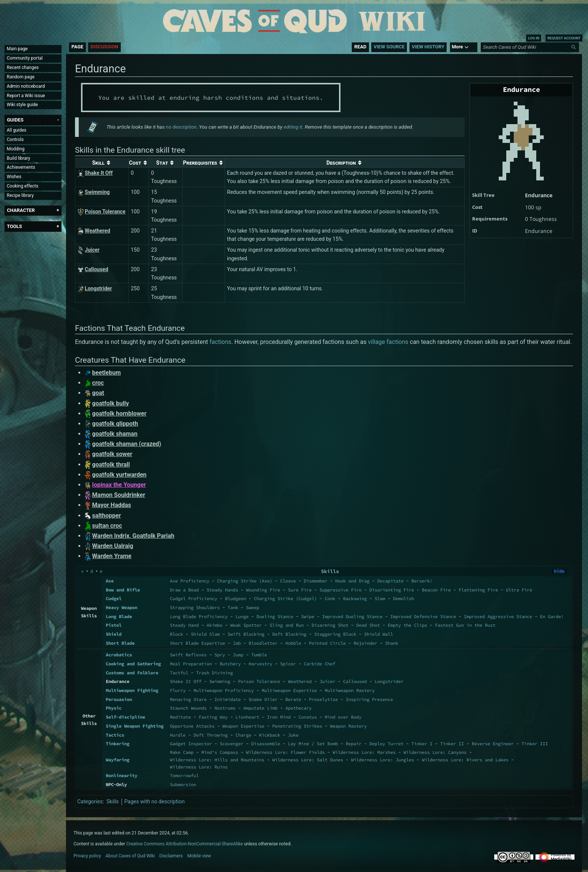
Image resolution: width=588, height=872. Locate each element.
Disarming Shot (330, 625)
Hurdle (178, 735)
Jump (238, 655)
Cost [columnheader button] (135, 163)
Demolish (403, 598)
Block (176, 634)
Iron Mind (279, 717)
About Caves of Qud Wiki (130, 856)
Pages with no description (155, 801)
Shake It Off (186, 681)
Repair (354, 744)
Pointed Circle (327, 643)
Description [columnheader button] (341, 163)
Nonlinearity (121, 775)
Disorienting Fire (392, 590)
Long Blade (119, 616)
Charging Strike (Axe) (245, 581)
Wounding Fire (263, 590)
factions (220, 342)
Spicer (288, 664)
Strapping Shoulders (195, 607)
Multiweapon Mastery (350, 690)
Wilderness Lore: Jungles (382, 760)
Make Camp (182, 752)
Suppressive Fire (340, 590)
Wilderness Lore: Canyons (435, 752)
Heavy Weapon (121, 607)
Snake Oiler (263, 699)
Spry (220, 655)
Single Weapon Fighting (135, 726)
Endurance (539, 195)
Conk (330, 598)
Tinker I (422, 744)
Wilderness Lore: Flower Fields (285, 752)
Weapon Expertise (243, 726)
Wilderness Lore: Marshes (364, 752)
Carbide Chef (319, 664)
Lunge (242, 616)
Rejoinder (365, 643)
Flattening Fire (478, 590)
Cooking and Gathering (133, 664)
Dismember (316, 581)
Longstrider (389, 681)
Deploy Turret (386, 744)
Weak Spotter (246, 625)
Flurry (178, 690)
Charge (243, 735)
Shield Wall (379, 634)
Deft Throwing (211, 735)
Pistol (114, 625)
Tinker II (452, 744)
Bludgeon (235, 598)
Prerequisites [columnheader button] (200, 163)
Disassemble (266, 744)
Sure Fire (300, 590)
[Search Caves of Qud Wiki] (531, 47)
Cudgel (114, 598)
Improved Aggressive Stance (498, 616)
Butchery (230, 664)
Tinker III (535, 744)
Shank (392, 643)
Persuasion (119, 699)
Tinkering (118, 744)
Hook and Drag (352, 581)
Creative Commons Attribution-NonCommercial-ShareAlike (185, 844)
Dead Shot (368, 625)
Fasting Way (213, 717)
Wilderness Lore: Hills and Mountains (217, 760)
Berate (293, 699)
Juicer (327, 681)
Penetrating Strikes (297, 726)
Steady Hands (222, 590)
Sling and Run (287, 625)
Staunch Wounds (188, 708)
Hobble (293, 643)
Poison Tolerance (259, 681)
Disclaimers (171, 856)
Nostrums (225, 708)
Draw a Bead (184, 590)
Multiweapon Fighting (132, 690)
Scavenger (232, 744)
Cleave (288, 581)
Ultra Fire (519, 590)
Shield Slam (205, 634)
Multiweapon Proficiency (224, 690)
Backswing (355, 598)
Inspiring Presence (369, 699)
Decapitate (390, 581)
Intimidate (228, 699)
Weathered (300, 681)
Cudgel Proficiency (193, 598)
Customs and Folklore (132, 673)
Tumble (259, 655)
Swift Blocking (246, 634)
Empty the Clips (407, 625)
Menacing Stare (188, 699)
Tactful (179, 673)
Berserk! (422, 581)
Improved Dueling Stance (352, 616)
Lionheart (247, 717)
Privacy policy (87, 856)
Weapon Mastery (348, 726)
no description (181, 127)
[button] (15, 120)
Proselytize (323, 699)
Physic (114, 708)
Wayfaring (118, 760)
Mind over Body (343, 717)
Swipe (308, 616)
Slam (380, 598)
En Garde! (552, 616)
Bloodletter (263, 643)
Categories (90, 801)
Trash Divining (214, 673)
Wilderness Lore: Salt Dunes (308, 760)
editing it (293, 127)
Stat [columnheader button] (162, 163)
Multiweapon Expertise (289, 690)
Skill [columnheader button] (98, 163)
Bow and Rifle (123, 590)
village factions (388, 342)
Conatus (308, 717)
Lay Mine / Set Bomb (313, 744)
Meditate (180, 717)
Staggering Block (335, 634)
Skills (330, 571)
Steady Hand (184, 625)
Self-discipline (125, 717)
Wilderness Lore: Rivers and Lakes (465, 760)
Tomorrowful (184, 775)
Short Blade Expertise (197, 643)
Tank (233, 607)
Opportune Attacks (192, 726)
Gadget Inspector (191, 744)
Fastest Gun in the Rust (465, 625)
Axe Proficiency (190, 581)
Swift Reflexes (188, 655)
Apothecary (298, 708)
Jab (237, 643)
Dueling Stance (275, 616)
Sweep (253, 607)
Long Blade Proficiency (199, 616)
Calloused (355, 681)
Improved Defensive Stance (423, 616)
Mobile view (199, 856)
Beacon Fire (436, 590)
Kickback (270, 735)
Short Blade (120, 643)
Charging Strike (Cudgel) (285, 598)
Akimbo (214, 625)
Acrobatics (119, 655)
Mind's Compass (220, 752)
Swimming (220, 681)
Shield (114, 634)
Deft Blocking (289, 634)
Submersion (183, 784)
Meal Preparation (191, 664)
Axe (110, 581)
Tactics (115, 735)
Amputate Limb (260, 708)
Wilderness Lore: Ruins (199, 767)
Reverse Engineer (493, 744)
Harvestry (260, 664)
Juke (293, 735)
